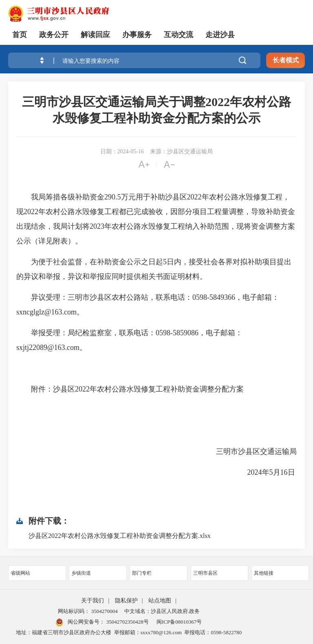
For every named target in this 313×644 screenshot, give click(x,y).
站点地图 (160, 601)
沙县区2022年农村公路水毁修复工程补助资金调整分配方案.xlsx (120, 536)
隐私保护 (126, 601)
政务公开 (54, 35)
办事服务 (137, 35)
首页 (20, 35)
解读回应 (95, 35)
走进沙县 (220, 35)
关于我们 (93, 601)
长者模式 (286, 60)
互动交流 (179, 35)
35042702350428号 (127, 622)
